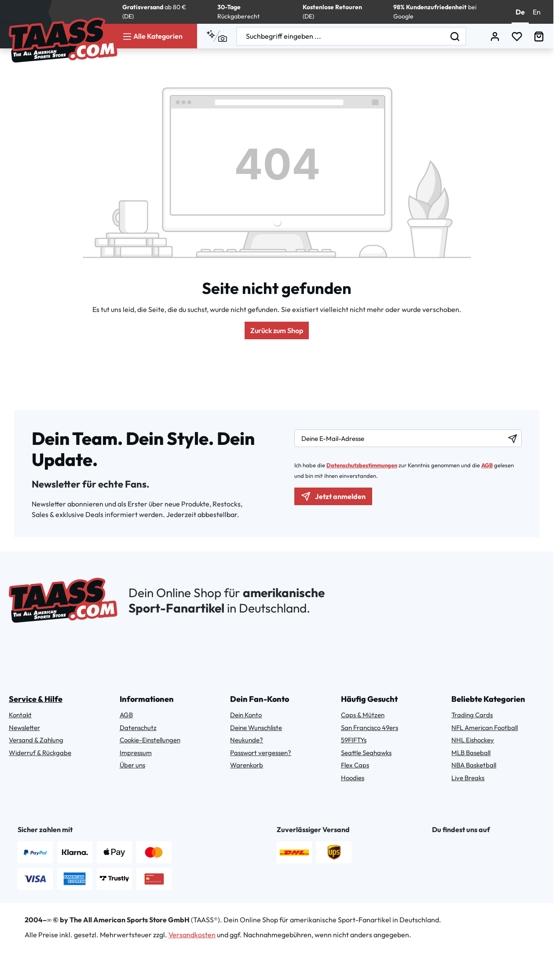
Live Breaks (468, 778)
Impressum (136, 753)
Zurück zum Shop (277, 330)
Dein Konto (246, 715)
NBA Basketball (474, 765)
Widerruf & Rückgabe (40, 753)
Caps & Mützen (363, 715)
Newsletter (24, 728)
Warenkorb (247, 765)
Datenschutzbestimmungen (362, 465)
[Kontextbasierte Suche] (217, 36)
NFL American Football (485, 728)
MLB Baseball (471, 753)
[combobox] (341, 36)
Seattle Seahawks (366, 753)
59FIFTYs (354, 740)
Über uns (132, 765)
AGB (487, 465)
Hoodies (353, 778)
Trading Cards (472, 715)
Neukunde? (247, 740)
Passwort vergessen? (261, 753)
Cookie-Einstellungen (150, 740)
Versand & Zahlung (36, 740)
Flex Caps (355, 765)
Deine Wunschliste (256, 728)
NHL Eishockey (473, 740)
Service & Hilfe (36, 699)
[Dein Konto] (495, 36)
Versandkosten (192, 935)
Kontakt (20, 715)
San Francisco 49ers (370, 728)
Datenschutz (138, 728)
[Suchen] (455, 36)
